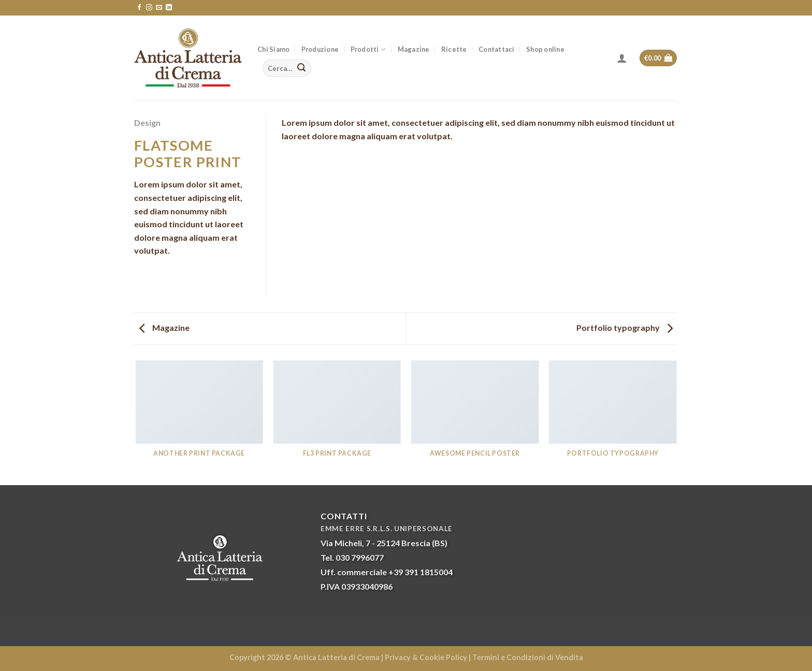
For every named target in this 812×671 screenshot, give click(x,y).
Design (147, 122)
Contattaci (497, 49)
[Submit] (301, 68)
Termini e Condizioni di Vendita (528, 657)
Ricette (454, 49)
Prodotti (368, 49)
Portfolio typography (625, 327)
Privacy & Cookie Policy (426, 657)
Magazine (414, 49)
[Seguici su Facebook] (139, 8)
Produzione (320, 49)
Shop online (545, 49)
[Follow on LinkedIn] (169, 8)
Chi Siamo (273, 49)
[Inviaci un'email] (159, 8)
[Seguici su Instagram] (149, 8)
